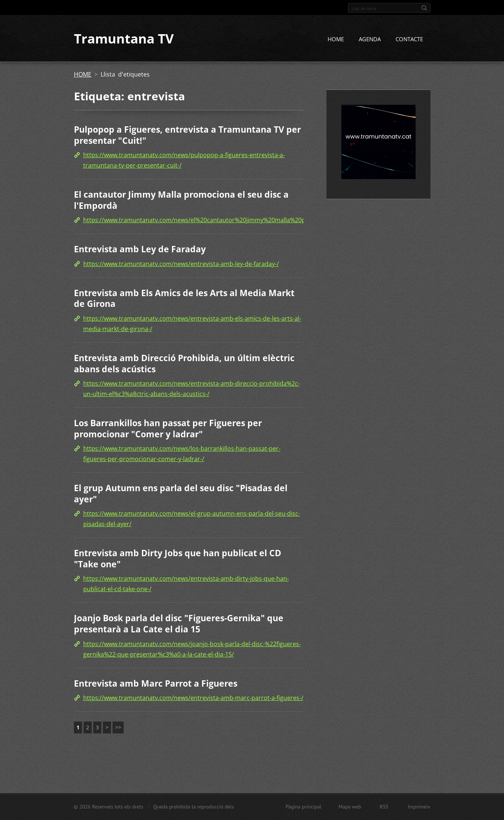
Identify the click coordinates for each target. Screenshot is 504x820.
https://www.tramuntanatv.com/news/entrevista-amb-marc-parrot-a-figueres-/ (193, 699)
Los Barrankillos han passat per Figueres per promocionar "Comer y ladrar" (168, 429)
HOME (336, 40)
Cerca (424, 8)
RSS (384, 807)
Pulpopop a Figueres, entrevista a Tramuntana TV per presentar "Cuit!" (187, 136)
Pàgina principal (303, 807)
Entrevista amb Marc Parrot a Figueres (156, 684)
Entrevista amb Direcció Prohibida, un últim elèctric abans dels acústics (184, 364)
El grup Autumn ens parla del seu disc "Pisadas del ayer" (181, 494)
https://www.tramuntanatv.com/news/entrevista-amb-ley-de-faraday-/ (181, 264)
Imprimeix (419, 807)
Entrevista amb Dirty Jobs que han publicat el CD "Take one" (178, 559)
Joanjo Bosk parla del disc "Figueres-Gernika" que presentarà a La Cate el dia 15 (179, 624)
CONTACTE (409, 40)
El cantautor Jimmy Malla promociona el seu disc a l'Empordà (181, 201)
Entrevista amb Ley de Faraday (140, 250)
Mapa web (350, 807)
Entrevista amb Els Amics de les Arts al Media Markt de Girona (184, 299)
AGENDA (370, 40)
